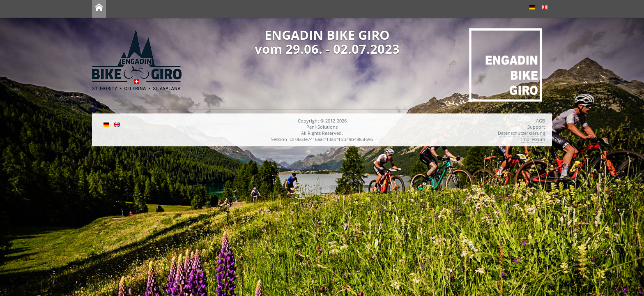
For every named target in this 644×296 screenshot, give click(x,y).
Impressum (533, 139)
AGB (540, 121)
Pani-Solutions (322, 127)
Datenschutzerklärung (521, 133)
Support (536, 127)
